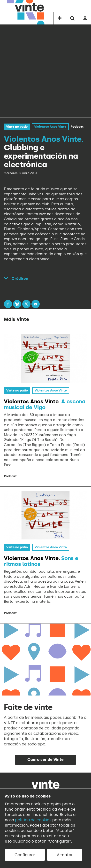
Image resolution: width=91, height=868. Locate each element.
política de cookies (33, 820)
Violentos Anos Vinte (50, 127)
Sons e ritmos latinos (41, 561)
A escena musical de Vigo (45, 404)
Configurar (25, 855)
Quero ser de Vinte (45, 760)
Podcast (77, 127)
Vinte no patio (17, 127)
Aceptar (65, 855)
